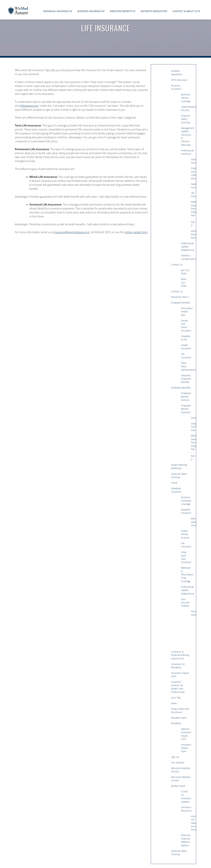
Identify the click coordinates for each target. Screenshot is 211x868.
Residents (176, 723)
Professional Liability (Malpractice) (187, 247)
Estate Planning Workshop (179, 466)
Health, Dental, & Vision (185, 534)
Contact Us (177, 265)
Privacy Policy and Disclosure (180, 710)
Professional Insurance (187, 152)
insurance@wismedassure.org (72, 232)
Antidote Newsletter (154, 11)
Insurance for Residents (178, 666)
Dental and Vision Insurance (186, 326)
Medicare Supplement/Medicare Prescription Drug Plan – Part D (192, 214)
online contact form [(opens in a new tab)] (136, 232)
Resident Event (179, 718)
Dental (192, 418)
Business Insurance (90, 11)
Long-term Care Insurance (186, 557)
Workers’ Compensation (187, 257)
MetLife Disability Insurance (192, 522)
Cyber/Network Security (187, 108)
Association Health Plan (187, 312)
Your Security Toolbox (185, 603)
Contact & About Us (185, 11)
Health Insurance (192, 186)
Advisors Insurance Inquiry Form (186, 734)
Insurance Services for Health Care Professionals (178, 687)
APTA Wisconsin (179, 80)
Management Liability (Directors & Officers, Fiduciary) (187, 136)
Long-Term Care (192, 427)
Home (174, 483)
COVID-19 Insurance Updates (186, 797)
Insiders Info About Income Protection (192, 823)
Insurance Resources (186, 809)
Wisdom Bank (178, 786)
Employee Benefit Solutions (186, 409)
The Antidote (178, 763)
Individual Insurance (56, 11)
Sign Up (175, 757)
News (174, 703)
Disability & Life (186, 338)
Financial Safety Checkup (186, 119)
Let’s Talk (176, 698)
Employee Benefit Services (186, 397)
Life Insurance (192, 195)
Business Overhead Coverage (186, 501)
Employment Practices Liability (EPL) (192, 173)
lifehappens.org (29, 106)
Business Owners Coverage (186, 98)
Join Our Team (185, 272)
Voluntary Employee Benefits (192, 234)
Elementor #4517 (180, 297)
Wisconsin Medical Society (181, 770)
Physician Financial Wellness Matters (186, 840)
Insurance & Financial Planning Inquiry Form (180, 655)
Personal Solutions (192, 613)
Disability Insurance (192, 161)
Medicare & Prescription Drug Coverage (187, 574)
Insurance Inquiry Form (180, 675)
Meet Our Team (184, 282)
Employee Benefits (121, 11)
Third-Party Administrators (187, 366)
